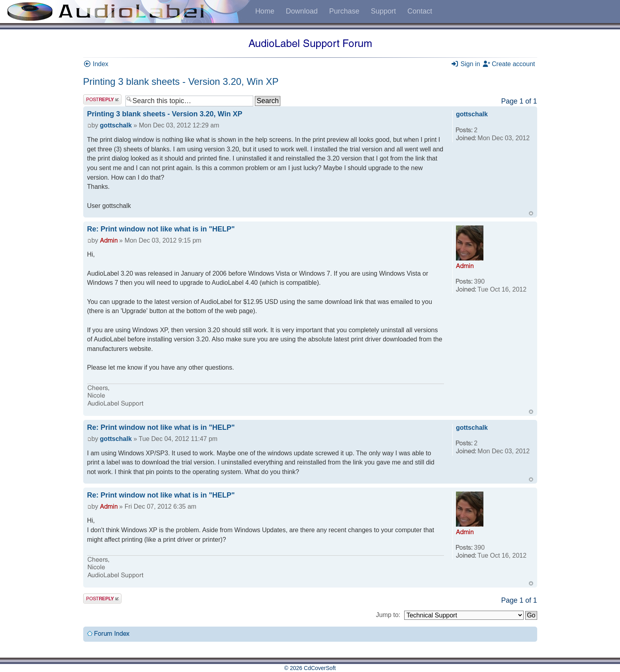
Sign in (465, 64)
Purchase (344, 11)
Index (96, 64)
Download (302, 11)
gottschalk (116, 125)
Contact (420, 11)
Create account (509, 64)
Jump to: (388, 615)
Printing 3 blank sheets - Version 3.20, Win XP (181, 81)
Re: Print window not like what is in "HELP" (161, 229)
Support (383, 11)
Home (265, 11)
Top (531, 213)
